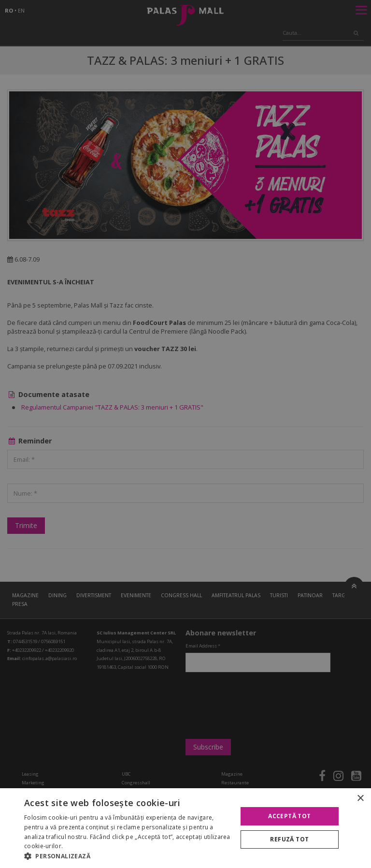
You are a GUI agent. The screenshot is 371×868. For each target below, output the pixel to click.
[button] (128, 856)
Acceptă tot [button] (289, 816)
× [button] (360, 799)
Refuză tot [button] (289, 839)
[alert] (185, 434)
